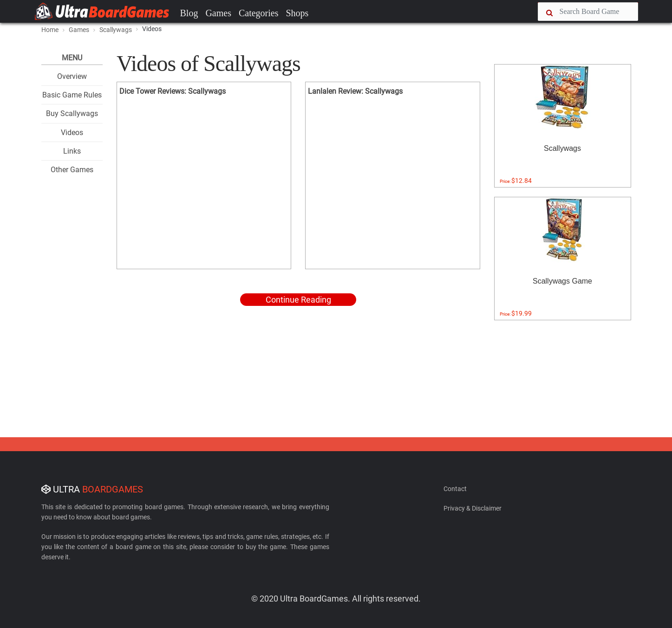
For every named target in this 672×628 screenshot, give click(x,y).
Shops (297, 13)
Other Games (72, 170)
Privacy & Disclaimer (473, 508)
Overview (72, 76)
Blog (189, 13)
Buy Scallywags (72, 113)
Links (72, 151)
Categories (259, 13)
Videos (72, 133)
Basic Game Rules (72, 95)
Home (50, 30)
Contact (455, 489)
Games (218, 13)
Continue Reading (298, 300)
